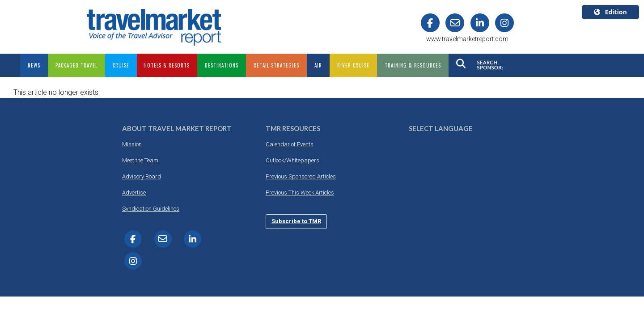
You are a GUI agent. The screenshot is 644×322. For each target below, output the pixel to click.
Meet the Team (140, 160)
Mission (132, 144)
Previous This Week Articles (300, 193)
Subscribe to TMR (296, 221)
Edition (610, 12)
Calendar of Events (290, 144)
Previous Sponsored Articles (301, 176)
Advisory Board (142, 176)
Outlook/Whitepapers (292, 160)
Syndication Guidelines (151, 209)
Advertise (134, 193)
